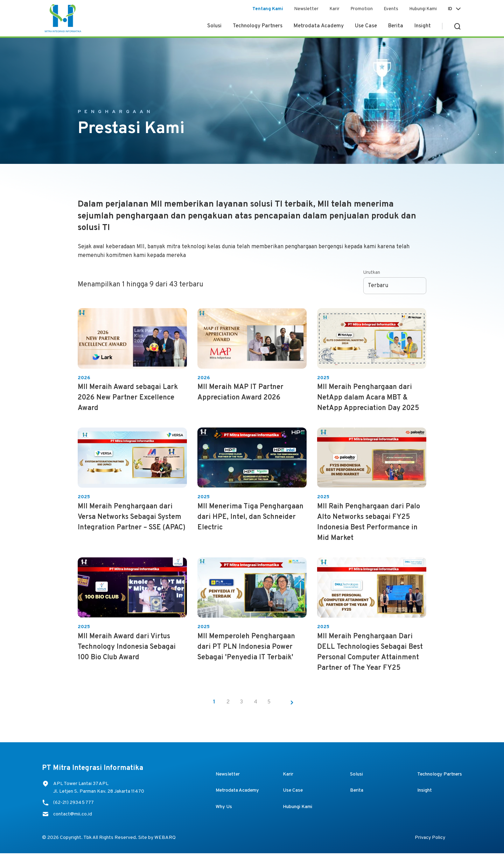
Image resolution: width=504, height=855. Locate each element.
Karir (335, 9)
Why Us (224, 809)
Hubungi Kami (423, 9)
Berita (396, 26)
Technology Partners (258, 26)
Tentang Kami (268, 9)
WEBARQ (165, 839)
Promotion (362, 9)
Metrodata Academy (319, 26)
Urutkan (372, 273)
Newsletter (306, 9)
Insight (423, 26)
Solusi (214, 26)
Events (391, 9)
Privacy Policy (430, 839)
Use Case (366, 26)
